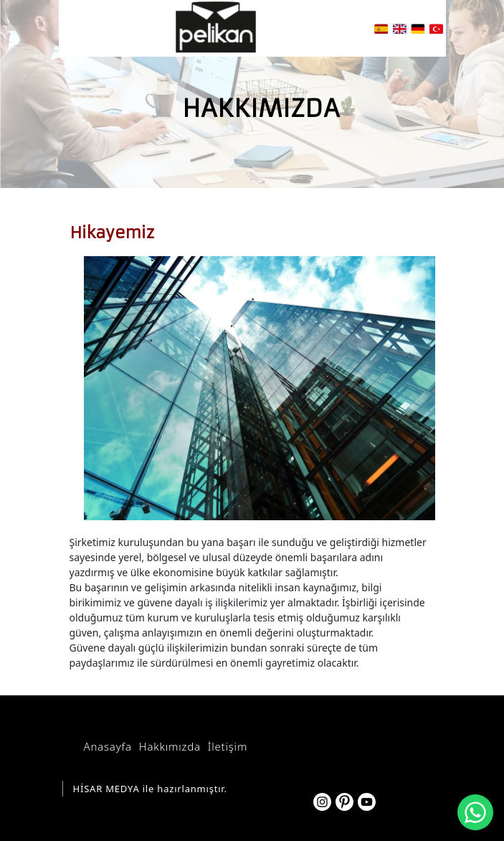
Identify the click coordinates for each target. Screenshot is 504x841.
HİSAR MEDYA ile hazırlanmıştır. (150, 789)
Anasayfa (108, 746)
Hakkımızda (170, 746)
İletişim (228, 746)
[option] (252, 388)
